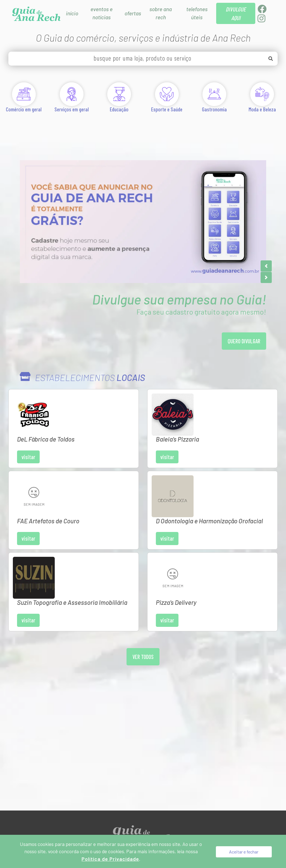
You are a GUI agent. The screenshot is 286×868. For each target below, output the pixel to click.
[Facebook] (262, 10)
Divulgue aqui (121, 779)
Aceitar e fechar (244, 851)
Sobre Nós (85, 779)
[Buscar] (271, 59)
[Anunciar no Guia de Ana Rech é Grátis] (143, 222)
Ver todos (143, 574)
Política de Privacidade (171, 779)
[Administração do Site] (209, 779)
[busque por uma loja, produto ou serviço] (143, 59)
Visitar (70, 423)
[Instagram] (261, 20)
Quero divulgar (243, 342)
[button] (266, 266)
